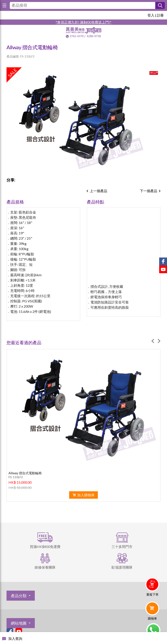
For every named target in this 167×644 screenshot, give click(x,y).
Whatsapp (153, 630)
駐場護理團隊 (122, 567)
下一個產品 (149, 191)
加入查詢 (15, 638)
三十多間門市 (122, 547)
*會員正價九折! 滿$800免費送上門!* (83, 22)
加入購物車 (86, 495)
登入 (151, 15)
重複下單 (152, 594)
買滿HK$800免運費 (45, 547)
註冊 (160, 15)
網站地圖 (19, 623)
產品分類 (19, 596)
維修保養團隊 (45, 567)
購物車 (152, 618)
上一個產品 (99, 191)
